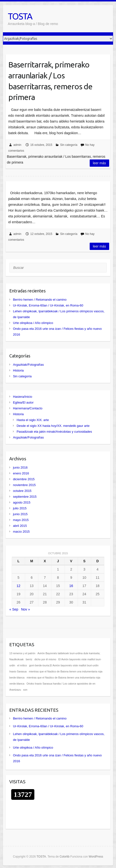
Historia (18, 370)
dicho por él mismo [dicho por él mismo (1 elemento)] (45, 659)
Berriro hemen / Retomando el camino (40, 300)
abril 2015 (20, 526)
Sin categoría (69, 145)
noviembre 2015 (24, 485)
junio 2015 (20, 514)
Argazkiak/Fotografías (28, 365)
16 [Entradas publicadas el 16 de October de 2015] (71, 586)
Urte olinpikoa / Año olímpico (33, 323)
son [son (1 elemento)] (25, 690)
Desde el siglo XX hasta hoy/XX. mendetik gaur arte (53, 426)
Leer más (99, 163)
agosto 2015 (22, 502)
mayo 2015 (21, 520)
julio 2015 (20, 508)
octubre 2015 (22, 491)
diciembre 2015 (24, 479)
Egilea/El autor (23, 402)
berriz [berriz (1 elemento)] (29, 659)
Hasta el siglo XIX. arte (33, 420)
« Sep (14, 609)
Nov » (25, 609)
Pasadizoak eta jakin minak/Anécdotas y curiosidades (54, 432)
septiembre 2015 (25, 497)
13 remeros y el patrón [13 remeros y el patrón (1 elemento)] (22, 653)
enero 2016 (21, 473)
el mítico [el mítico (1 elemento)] (22, 665)
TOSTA (20, 16)
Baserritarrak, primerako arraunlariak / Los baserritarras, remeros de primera (50, 81)
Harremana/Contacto (28, 408)
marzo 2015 (21, 532)
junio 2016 (20, 467)
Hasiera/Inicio (23, 397)
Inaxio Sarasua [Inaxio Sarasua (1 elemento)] (18, 671)
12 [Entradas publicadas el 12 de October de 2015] (19, 586)
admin (17, 145)
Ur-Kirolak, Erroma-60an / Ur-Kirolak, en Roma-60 (48, 305)
